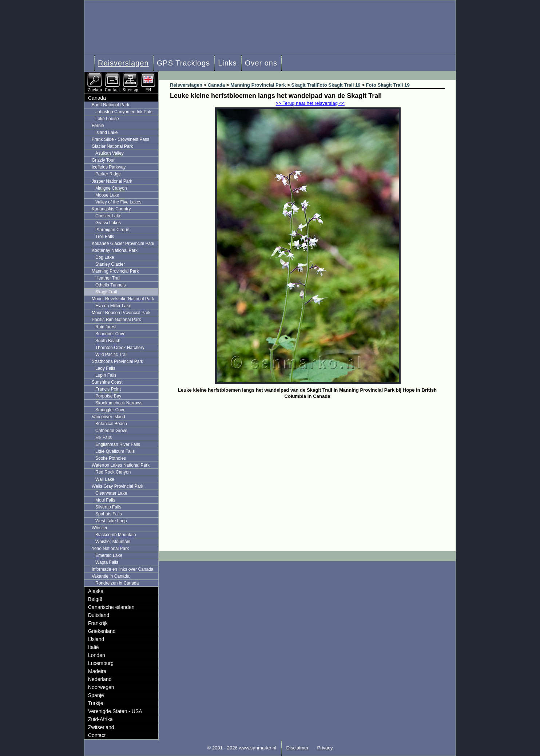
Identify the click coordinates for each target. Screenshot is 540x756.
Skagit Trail (106, 292)
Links (227, 63)
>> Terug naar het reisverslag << (310, 103)
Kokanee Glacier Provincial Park (123, 244)
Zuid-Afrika (100, 719)
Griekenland (102, 631)
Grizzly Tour (103, 160)
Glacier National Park (112, 146)
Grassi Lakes (108, 223)
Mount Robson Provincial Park (121, 313)
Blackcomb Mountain (116, 535)
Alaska (96, 591)
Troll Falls (105, 237)
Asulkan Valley (110, 153)
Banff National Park (110, 105)
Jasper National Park (112, 181)
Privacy (325, 748)
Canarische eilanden (111, 607)
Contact (97, 735)
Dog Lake (105, 257)
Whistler (100, 528)
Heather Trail (108, 278)
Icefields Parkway (109, 167)
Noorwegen (101, 687)
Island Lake (106, 132)
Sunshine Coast (107, 382)
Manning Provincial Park (115, 271)
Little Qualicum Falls (115, 451)
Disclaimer (297, 748)
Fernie (98, 126)
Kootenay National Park (115, 250)
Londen (97, 655)
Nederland (100, 679)
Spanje (96, 695)
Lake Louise (107, 119)
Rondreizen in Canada (117, 583)
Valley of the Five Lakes (118, 202)
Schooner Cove (110, 334)
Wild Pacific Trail (111, 355)
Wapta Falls (107, 562)
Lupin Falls (106, 375)
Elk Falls (104, 438)
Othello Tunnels (110, 285)
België (95, 599)
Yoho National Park (110, 549)
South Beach (108, 341)
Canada (97, 98)
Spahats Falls (109, 514)
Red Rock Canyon (113, 472)
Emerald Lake (109, 555)
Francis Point (108, 389)
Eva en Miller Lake (113, 306)
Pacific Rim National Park (116, 320)
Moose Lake (107, 195)
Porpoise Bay (108, 396)
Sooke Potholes (111, 458)
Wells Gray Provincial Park (118, 486)
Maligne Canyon (111, 188)
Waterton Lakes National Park (121, 465)
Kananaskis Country (111, 209)
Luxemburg (101, 663)
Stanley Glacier (110, 264)
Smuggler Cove (110, 410)
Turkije (96, 703)
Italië (94, 647)
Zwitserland (101, 727)
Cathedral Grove (111, 431)
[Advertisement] (313, 456)
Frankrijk (98, 623)
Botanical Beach (111, 424)
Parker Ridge (108, 174)
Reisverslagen (123, 63)
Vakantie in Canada (111, 576)
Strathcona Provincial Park (117, 361)
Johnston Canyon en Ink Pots (124, 112)
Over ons (261, 63)
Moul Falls (105, 500)
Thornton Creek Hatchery (120, 348)
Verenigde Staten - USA (115, 711)
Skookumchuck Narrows (119, 403)
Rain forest (106, 327)
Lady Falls (105, 368)
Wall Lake (105, 479)
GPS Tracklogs (183, 63)
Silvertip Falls (108, 507)
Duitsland (99, 615)
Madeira (97, 671)
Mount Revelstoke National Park (123, 299)
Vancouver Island (108, 417)
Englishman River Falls (118, 444)
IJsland (96, 639)
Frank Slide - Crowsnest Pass (120, 139)
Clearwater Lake (111, 493)
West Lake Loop (111, 521)
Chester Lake (108, 216)
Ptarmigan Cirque (112, 230)
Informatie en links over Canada (122, 569)
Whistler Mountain (113, 542)
